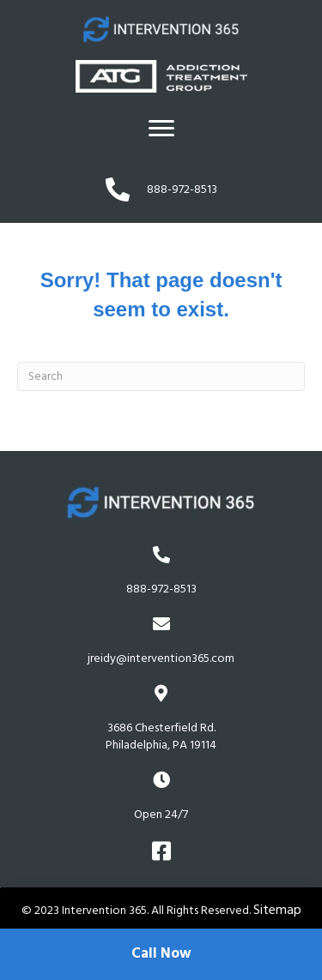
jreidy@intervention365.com (161, 658)
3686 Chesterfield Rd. (161, 737)
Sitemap (277, 910)
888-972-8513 (161, 589)
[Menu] (161, 129)
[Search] (161, 376)
